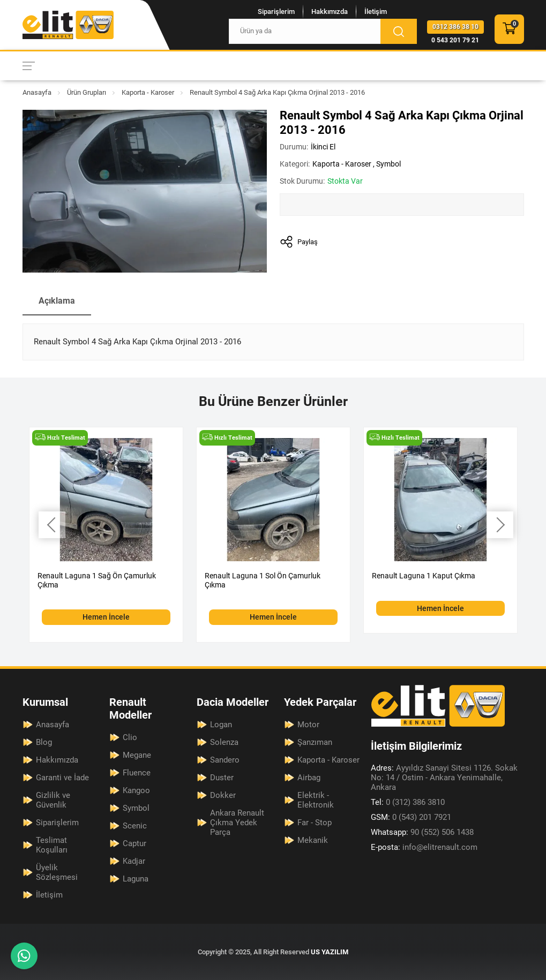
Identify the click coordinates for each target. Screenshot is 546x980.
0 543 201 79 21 (455, 40)
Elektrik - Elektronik (316, 800)
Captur (134, 843)
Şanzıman (315, 742)
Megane (137, 755)
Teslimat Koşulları (52, 845)
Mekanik (313, 840)
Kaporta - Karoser (148, 92)
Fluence (137, 773)
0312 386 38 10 (455, 27)
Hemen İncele (106, 617)
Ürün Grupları (87, 92)
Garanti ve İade (62, 778)
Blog (44, 742)
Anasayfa (37, 92)
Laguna (136, 879)
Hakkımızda (330, 12)
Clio (130, 737)
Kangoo (136, 790)
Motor (308, 725)
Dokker (223, 795)
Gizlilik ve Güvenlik (53, 800)
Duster (222, 778)
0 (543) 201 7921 (411, 817)
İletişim (376, 12)
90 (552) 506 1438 (422, 832)
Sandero (225, 760)
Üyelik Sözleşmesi (57, 872)
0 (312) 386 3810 (408, 802)
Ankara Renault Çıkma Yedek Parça (237, 823)
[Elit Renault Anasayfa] (68, 25)
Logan (221, 725)
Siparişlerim (276, 12)
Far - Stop (315, 823)
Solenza (224, 742)
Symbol (388, 164)
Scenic (135, 826)
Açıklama (57, 301)
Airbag (309, 778)
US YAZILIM (330, 952)
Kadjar (134, 861)
